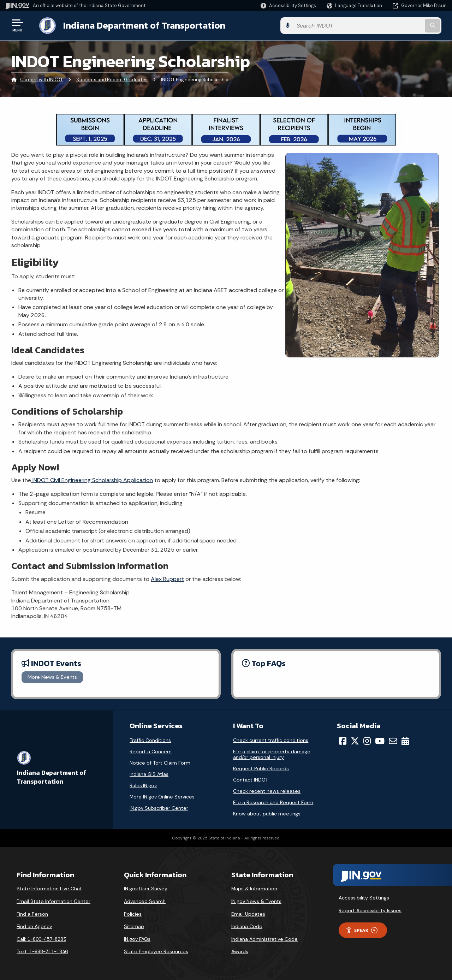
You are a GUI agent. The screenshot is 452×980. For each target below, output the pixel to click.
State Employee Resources (156, 951)
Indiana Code (247, 926)
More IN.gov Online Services (162, 796)
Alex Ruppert (167, 578)
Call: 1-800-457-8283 (41, 938)
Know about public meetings (267, 813)
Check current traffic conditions (271, 740)
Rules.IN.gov (143, 785)
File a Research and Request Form (273, 802)
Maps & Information (254, 888)
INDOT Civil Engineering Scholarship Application (92, 479)
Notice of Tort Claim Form (160, 762)
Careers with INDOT (41, 79)
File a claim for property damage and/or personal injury (272, 754)
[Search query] (396, 25)
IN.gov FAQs (137, 938)
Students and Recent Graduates (112, 79)
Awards (240, 951)
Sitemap (134, 926)
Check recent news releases (267, 790)
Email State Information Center (53, 901)
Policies (133, 913)
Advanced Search (145, 901)
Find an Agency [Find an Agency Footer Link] (34, 926)
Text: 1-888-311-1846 (42, 951)
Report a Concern (151, 751)
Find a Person (32, 913)
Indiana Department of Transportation (138, 25)
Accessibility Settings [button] (364, 897)
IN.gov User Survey (146, 888)
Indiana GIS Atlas (149, 773)
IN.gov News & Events (256, 901)
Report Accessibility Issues (370, 910)
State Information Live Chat (49, 888)
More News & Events (52, 676)
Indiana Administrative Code (264, 938)
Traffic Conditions (150, 740)
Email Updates (248, 913)
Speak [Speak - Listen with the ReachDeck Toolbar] (362, 930)
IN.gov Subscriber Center (159, 807)
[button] (288, 5)
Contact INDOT (251, 779)
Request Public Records (261, 768)
